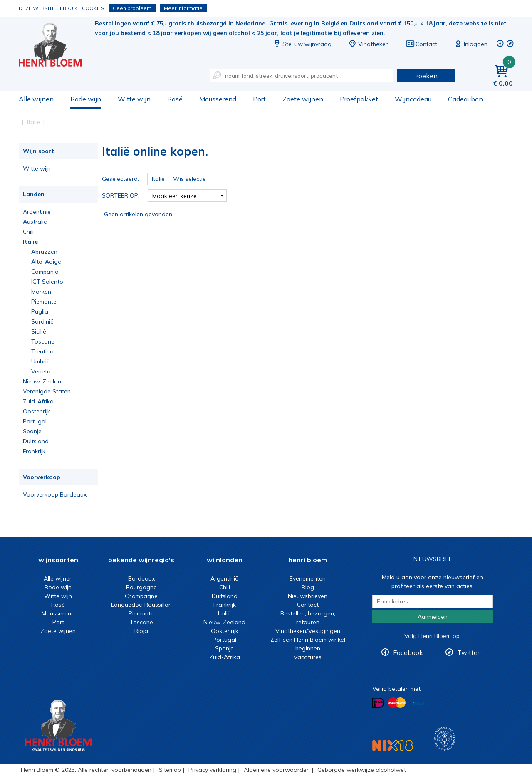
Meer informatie (183, 8)
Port (259, 99)
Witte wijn (134, 99)
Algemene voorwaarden (277, 770)
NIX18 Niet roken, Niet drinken (393, 745)
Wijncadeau (413, 99)
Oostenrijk (37, 411)
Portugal (35, 421)
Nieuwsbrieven (308, 596)
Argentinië (37, 212)
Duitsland (36, 441)
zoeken (426, 76)
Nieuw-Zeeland (44, 381)
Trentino (42, 351)
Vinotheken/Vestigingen (308, 631)
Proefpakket (359, 99)
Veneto (41, 371)
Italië (30, 242)
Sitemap (170, 770)
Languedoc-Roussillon (141, 605)
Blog (308, 587)
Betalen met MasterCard (397, 703)
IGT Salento (47, 282)
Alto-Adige (46, 262)
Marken (41, 292)
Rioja (141, 631)
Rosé (175, 99)
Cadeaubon (465, 99)
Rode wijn (86, 99)
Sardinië (42, 321)
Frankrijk (34, 451)
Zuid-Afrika (38, 401)
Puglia (40, 311)
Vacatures (308, 657)
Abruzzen (44, 252)
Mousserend (218, 99)
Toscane (43, 341)
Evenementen (308, 578)
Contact (421, 44)
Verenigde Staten (47, 391)
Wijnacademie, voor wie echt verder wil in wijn (444, 739)
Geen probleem (132, 8)
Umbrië (41, 361)
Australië (35, 222)
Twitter (468, 652)
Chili (28, 232)
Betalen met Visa (418, 703)
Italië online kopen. (56, 46)
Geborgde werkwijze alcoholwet (362, 770)
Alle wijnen (36, 99)
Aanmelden (433, 617)
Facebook (408, 652)
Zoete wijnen (303, 99)
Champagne (141, 596)
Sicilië (39, 331)
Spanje (32, 431)
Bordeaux (141, 578)
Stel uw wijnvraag (302, 44)
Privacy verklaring (212, 770)
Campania (45, 272)
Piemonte (44, 302)
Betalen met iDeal (378, 703)
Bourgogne (141, 587)
